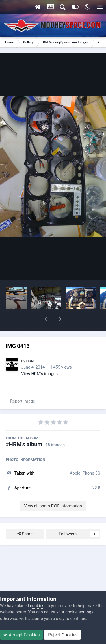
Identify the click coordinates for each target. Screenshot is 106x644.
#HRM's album (24, 430)
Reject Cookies (62, 635)
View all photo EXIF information (53, 491)
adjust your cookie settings (69, 612)
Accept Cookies (21, 635)
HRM (30, 346)
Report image (23, 386)
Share (25, 519)
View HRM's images (39, 359)
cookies (37, 606)
